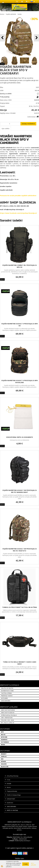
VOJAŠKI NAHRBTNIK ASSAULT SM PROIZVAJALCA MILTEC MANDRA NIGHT (20, 491)
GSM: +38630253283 (7, 718)
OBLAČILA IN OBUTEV (7, 688)
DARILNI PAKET (11, 799)
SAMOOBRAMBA (6, 701)
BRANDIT (4, 754)
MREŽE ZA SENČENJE (12, 810)
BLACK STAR (5, 767)
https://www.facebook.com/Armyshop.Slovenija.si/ (18, 213)
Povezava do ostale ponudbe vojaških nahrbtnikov (18, 196)
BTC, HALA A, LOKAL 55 (8, 723)
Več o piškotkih (33, 864)
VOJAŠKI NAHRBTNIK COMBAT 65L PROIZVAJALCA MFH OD (19, 266)
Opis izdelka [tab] (5, 128)
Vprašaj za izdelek (6, 94)
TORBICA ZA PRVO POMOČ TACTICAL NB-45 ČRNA (20, 607)
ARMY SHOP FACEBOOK (8, 713)
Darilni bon (10, 803)
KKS (2, 759)
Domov (2, 14)
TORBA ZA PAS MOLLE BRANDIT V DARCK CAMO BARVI (20, 663)
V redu (26, 864)
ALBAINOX (4, 740)
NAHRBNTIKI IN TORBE (7, 691)
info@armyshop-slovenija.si (9, 715)
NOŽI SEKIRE (4, 698)
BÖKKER (3, 761)
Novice (9, 787)
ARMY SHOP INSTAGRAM (8, 710)
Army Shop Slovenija (13, 776)
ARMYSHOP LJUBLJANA (9, 707)
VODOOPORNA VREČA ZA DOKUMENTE (19, 437)
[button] (36, 38)
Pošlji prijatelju (5, 97)
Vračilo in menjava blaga (14, 795)
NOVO (2, 64)
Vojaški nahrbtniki (11, 14)
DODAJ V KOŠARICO (28, 124)
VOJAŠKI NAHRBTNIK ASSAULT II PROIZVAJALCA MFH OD (19, 325)
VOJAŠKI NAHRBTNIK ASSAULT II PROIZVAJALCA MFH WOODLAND (19, 381)
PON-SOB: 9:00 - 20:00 (7, 720)
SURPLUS (4, 756)
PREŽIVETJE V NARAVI (7, 696)
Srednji (20, 14)
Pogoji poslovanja (12, 791)
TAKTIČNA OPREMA (6, 693)
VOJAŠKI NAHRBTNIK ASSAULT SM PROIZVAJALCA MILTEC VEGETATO (20, 550)
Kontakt (9, 784)
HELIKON (4, 764)
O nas (8, 780)
